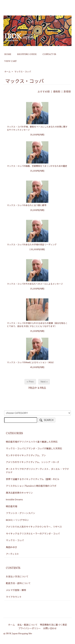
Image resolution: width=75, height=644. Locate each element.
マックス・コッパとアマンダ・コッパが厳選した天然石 (34, 448)
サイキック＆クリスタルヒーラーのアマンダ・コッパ (33, 533)
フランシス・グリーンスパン (20, 513)
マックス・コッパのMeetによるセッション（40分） (31, 362)
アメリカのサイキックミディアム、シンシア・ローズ (32, 462)
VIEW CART (10, 61)
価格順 (57, 91)
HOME (8, 54)
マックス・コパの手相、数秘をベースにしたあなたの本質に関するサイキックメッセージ (37, 128)
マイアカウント (14, 597)
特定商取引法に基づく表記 (53, 625)
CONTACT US (49, 54)
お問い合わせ (50, 628)
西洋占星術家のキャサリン (19, 493)
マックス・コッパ (23, 71)
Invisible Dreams (14, 499)
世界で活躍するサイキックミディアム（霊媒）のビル (33, 479)
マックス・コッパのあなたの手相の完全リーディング (32, 244)
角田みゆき (11, 547)
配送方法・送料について (18, 583)
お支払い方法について (17, 576)
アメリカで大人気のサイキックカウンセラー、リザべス (34, 527)
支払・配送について (27, 625)
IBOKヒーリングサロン (17, 520)
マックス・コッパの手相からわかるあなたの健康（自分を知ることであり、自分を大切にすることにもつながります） (37, 324)
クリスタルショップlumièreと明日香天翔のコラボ (31, 486)
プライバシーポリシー (30, 628)
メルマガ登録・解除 (16, 590)
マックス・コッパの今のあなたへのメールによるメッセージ (35, 284)
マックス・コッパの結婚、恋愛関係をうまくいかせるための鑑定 (37, 166)
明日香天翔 (11, 506)
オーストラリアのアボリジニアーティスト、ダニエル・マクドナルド (37, 471)
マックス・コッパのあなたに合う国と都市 (27, 205)
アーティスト (12, 554)
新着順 (67, 91)
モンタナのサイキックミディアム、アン (26, 455)
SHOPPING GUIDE (27, 54)
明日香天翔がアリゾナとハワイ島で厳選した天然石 (32, 442)
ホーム (7, 71)
